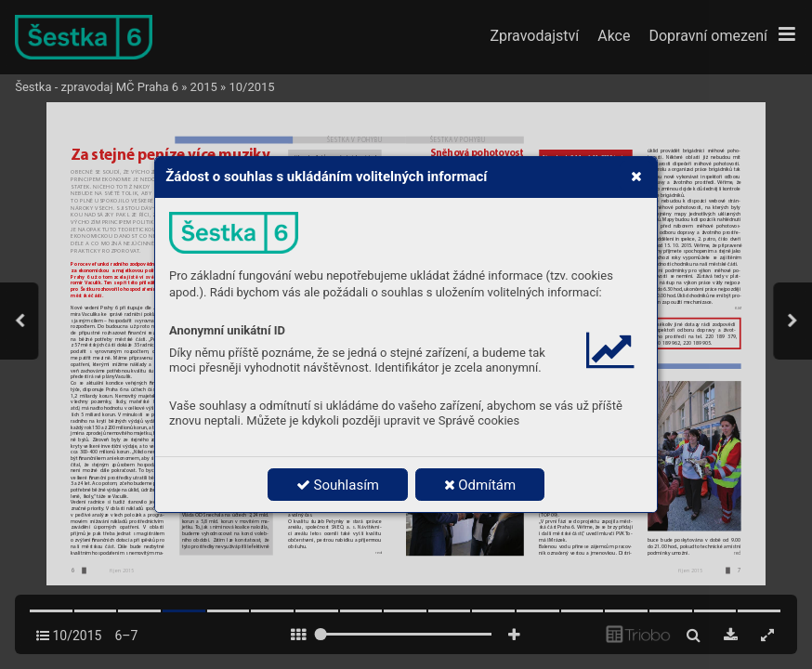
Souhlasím (338, 485)
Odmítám (480, 485)
